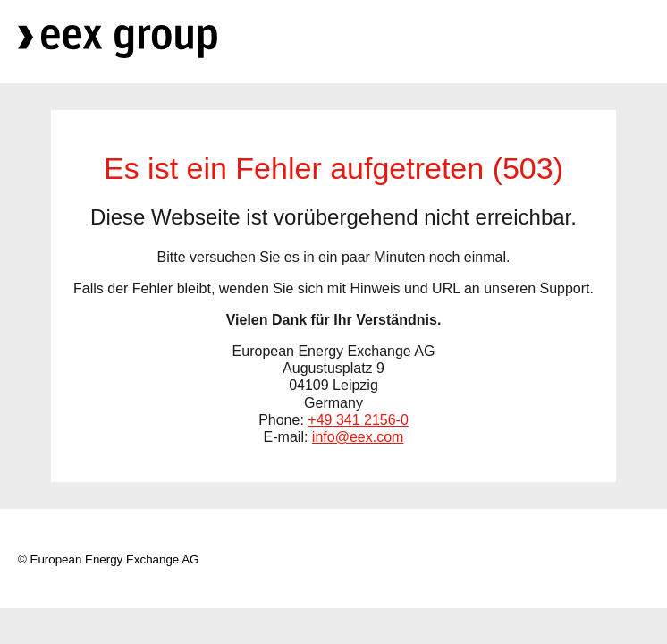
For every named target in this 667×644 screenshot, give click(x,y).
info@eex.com (358, 437)
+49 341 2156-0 (358, 420)
